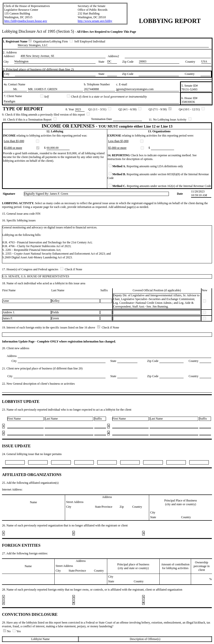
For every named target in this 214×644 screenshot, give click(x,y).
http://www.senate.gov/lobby (95, 21)
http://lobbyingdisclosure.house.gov (26, 21)
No (7, 631)
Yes (17, 631)
